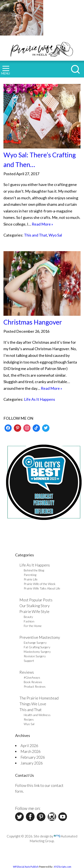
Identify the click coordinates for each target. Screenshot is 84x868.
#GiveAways (32, 677)
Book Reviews (33, 682)
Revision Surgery (35, 656)
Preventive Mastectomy (40, 637)
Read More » (42, 224)
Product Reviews (35, 686)
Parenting (30, 575)
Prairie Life (31, 579)
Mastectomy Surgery (37, 652)
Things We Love (33, 704)
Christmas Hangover (33, 322)
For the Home (33, 626)
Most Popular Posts (36, 600)
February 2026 (33, 757)
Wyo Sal (55, 235)
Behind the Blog (34, 570)
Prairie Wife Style (34, 611)
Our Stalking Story (35, 606)
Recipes (29, 719)
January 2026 (32, 763)
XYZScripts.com (63, 867)
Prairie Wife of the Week (40, 584)
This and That (36, 235)
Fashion (29, 621)
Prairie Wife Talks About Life (42, 588)
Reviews (27, 672)
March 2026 (31, 751)
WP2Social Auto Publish (26, 867)
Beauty (28, 617)
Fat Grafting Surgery (37, 647)
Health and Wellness (37, 715)
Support (29, 661)
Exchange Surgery (35, 643)
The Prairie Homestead (39, 698)
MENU (6, 70)
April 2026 (29, 746)
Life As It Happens (40, 399)
